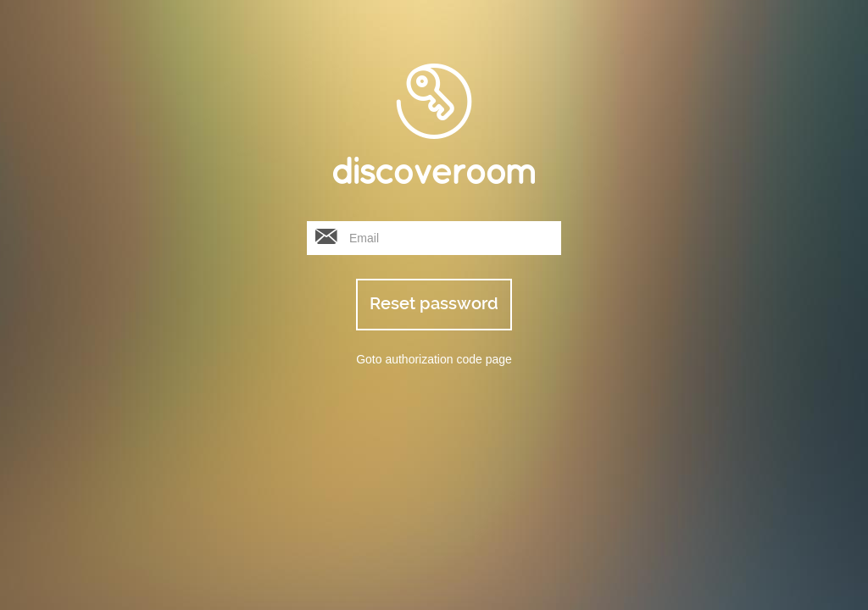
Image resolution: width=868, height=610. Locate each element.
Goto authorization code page (434, 359)
